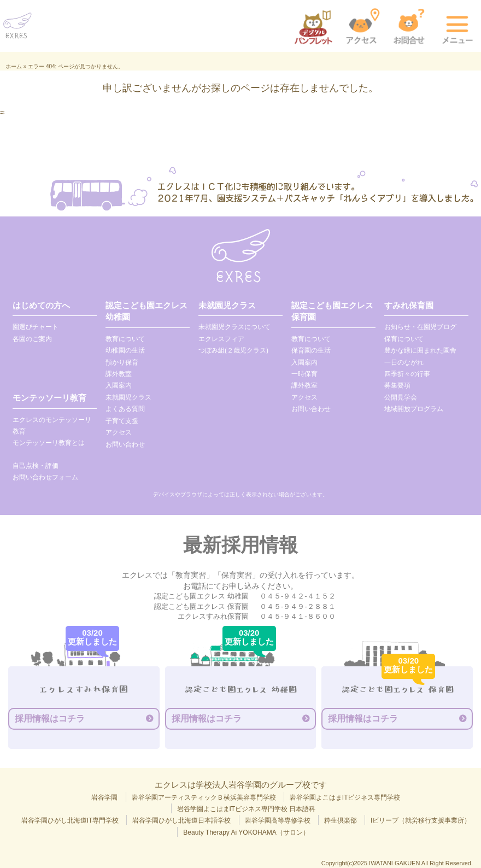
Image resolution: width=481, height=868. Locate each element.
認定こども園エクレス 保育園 (332, 311)
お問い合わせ (125, 444)
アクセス (119, 432)
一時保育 (304, 374)
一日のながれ (404, 362)
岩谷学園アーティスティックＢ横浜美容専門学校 (204, 797)
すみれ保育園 (409, 305)
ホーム (14, 66)
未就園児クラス (128, 397)
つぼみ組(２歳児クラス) (233, 350)
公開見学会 (401, 397)
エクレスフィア (221, 339)
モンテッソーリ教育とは (49, 443)
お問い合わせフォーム (45, 477)
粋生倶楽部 (341, 820)
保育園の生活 (311, 350)
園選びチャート (36, 327)
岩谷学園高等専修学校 (278, 820)
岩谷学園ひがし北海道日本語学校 (181, 820)
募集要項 (397, 385)
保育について (404, 339)
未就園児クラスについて (234, 327)
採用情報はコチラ (50, 719)
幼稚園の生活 (125, 350)
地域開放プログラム (414, 409)
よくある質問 (125, 409)
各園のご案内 (32, 339)
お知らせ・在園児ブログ (420, 327)
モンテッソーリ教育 (49, 398)
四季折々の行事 (407, 374)
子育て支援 (122, 421)
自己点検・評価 (36, 466)
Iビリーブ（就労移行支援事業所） (421, 820)
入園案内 (119, 385)
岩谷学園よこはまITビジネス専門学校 (345, 797)
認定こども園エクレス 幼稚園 (146, 311)
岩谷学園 (104, 797)
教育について (125, 339)
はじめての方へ (41, 305)
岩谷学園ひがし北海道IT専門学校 (70, 820)
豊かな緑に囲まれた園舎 (420, 350)
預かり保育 (122, 362)
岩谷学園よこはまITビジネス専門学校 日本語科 (247, 809)
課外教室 (119, 374)
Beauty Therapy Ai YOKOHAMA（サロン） (246, 832)
